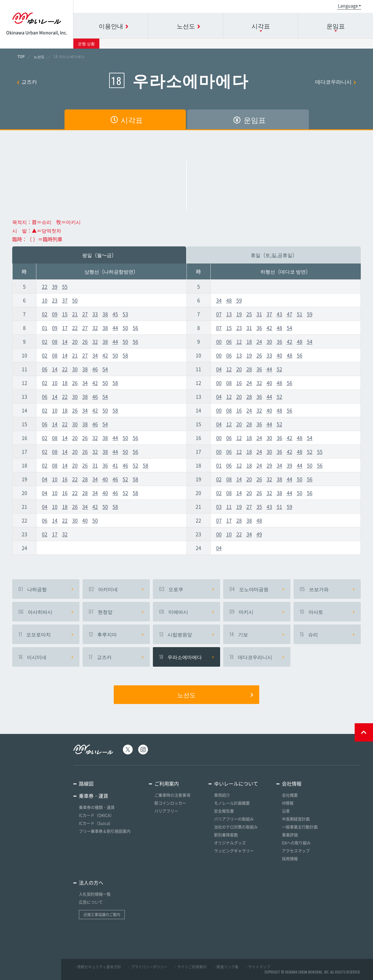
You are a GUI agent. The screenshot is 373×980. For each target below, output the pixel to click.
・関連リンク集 (226, 967)
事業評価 (290, 835)
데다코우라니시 (336, 81)
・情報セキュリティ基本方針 (97, 967)
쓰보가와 (327, 589)
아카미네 (116, 589)
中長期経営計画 (296, 819)
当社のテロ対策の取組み (236, 827)
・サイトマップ (257, 967)
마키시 (257, 612)
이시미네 (46, 657)
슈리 (327, 634)
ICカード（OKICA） (96, 815)
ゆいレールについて (236, 783)
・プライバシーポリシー (147, 967)
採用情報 (290, 858)
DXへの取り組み (296, 843)
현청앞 (116, 612)
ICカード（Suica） (96, 823)
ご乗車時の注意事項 (172, 795)
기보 (257, 634)
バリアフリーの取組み (234, 819)
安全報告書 (224, 811)
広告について (91, 902)
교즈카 (27, 81)
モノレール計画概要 (232, 803)
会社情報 (292, 783)
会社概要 (290, 795)
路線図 (86, 783)
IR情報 (288, 803)
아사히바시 (46, 612)
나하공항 (46, 589)
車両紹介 (222, 795)
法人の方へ (91, 882)
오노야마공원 (257, 589)
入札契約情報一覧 (95, 894)
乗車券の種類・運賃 (97, 807)
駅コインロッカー (170, 803)
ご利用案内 (167, 783)
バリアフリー (166, 811)
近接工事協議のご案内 (102, 915)
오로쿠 (186, 589)
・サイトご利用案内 (190, 967)
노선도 (215, 694)
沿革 (286, 811)
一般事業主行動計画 (300, 827)
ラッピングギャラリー (234, 851)
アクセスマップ (296, 851)
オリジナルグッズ (230, 843)
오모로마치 (46, 634)
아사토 (327, 612)
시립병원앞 (186, 634)
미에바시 (186, 612)
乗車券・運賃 (94, 796)
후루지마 (116, 634)
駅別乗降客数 (226, 835)
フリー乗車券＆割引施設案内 (105, 831)
